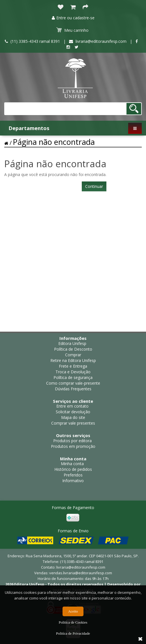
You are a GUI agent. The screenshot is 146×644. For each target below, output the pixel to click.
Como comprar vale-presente (73, 383)
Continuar (94, 186)
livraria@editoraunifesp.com (81, 567)
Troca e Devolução (73, 372)
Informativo (73, 481)
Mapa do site (73, 417)
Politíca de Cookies (73, 622)
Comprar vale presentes (73, 423)
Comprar (73, 355)
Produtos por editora (72, 441)
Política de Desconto (73, 349)
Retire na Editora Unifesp (73, 360)
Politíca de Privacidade (73, 633)
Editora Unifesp (72, 343)
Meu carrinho (72, 30)
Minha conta (72, 464)
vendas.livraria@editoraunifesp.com (81, 573)
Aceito (73, 611)
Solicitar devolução (73, 412)
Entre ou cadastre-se (73, 18)
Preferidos (73, 475)
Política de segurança (73, 377)
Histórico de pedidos (73, 469)
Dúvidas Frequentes (73, 389)
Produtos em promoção (73, 446)
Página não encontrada (54, 142)
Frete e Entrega (73, 366)
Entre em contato (72, 406)
